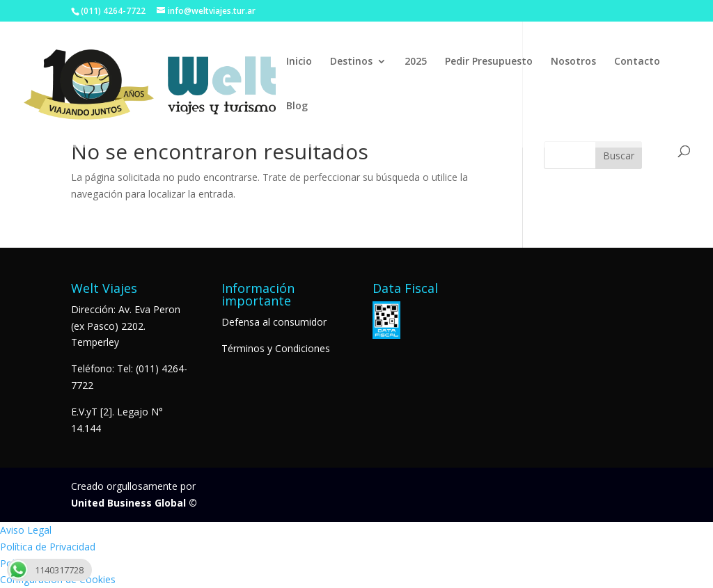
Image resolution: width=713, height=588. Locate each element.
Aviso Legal (26, 530)
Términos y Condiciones (276, 348)
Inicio (299, 62)
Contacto (637, 62)
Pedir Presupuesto (489, 62)
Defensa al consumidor (274, 322)
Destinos (351, 62)
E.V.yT (84, 412)
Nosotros (573, 62)
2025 (416, 62)
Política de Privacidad (48, 547)
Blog (297, 106)
